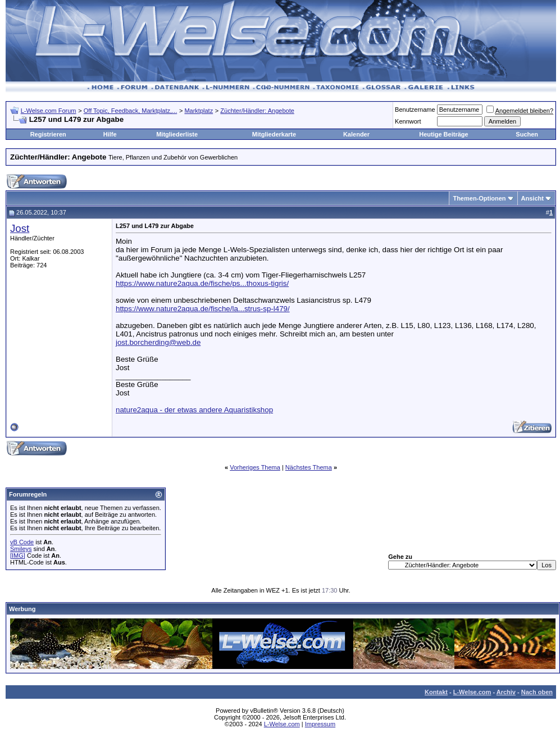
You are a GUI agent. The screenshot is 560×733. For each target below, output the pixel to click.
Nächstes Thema (309, 467)
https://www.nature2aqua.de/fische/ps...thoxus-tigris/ (202, 283)
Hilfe (110, 134)
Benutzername (415, 110)
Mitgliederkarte (274, 134)
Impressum (320, 724)
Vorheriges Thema (255, 467)
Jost (20, 228)
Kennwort (408, 121)
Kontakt (436, 692)
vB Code (22, 542)
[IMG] (18, 556)
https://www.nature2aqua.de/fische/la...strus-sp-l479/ (203, 309)
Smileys (21, 549)
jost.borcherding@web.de (158, 342)
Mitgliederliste (177, 134)
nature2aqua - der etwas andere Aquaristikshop (194, 410)
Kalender (356, 134)
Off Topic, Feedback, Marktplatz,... (131, 111)
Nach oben (537, 692)
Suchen (527, 134)
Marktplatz (199, 111)
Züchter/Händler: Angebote (257, 111)
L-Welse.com (472, 692)
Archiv (506, 692)
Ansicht (532, 198)
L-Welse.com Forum (49, 111)
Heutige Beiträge (443, 134)
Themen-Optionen (479, 198)
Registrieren (48, 134)
